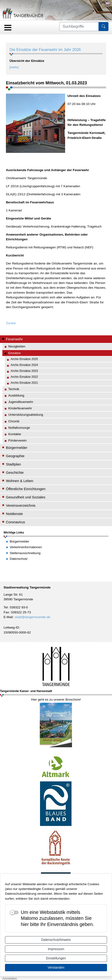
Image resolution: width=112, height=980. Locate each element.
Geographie (15, 456)
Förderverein (17, 440)
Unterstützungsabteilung (26, 415)
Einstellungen (56, 958)
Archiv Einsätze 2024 (24, 365)
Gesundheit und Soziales (26, 497)
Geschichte (15, 472)
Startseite (58, 20)
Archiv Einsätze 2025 (24, 359)
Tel (6, 607)
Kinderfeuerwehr (20, 408)
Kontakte (15, 434)
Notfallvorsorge (19, 428)
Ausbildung (16, 395)
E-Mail (8, 617)
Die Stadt (72, 20)
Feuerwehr (88, 20)
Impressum (56, 949)
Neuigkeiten (17, 346)
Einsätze (103, 20)
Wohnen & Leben (20, 481)
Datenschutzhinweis (56, 940)
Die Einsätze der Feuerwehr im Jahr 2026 (45, 50)
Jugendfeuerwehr (21, 402)
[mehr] (14, 67)
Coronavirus (16, 522)
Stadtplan (13, 464)
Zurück (11, 323)
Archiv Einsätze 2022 (24, 377)
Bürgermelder (17, 448)
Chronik (14, 421)
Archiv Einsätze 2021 (24, 383)
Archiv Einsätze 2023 (24, 371)
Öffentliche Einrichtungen (26, 489)
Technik (14, 389)
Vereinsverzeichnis (21, 505)
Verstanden (56, 967)
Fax (6, 612)
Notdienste (14, 514)
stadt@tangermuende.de (32, 617)
